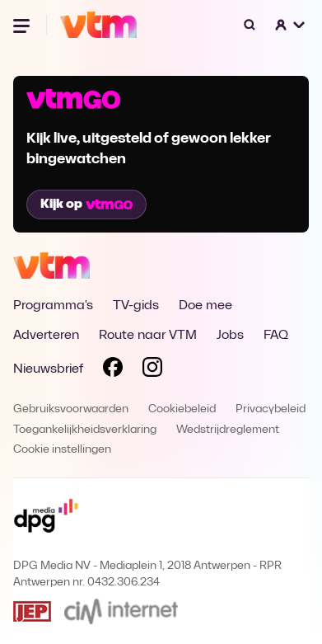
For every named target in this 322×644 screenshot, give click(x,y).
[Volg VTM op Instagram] (152, 370)
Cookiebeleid (182, 409)
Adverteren (46, 336)
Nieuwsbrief (48, 369)
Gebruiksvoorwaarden (71, 409)
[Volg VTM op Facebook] (113, 370)
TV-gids (136, 306)
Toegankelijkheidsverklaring (85, 430)
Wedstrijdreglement (228, 430)
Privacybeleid (271, 409)
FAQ (276, 336)
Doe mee (205, 306)
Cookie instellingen (62, 450)
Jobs (230, 336)
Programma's (53, 306)
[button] (291, 25)
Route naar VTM (148, 336)
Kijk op (86, 204)
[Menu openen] (23, 25)
